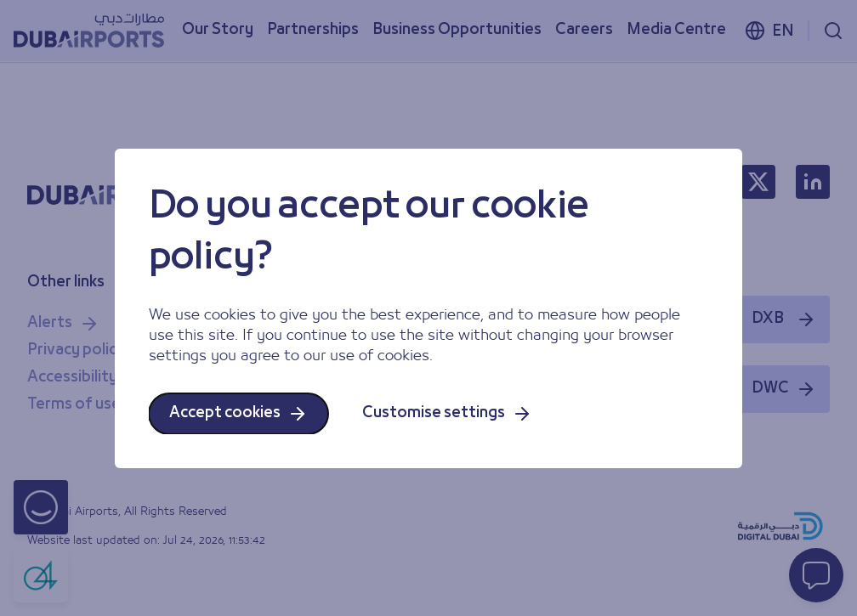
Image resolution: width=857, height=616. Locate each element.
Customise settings (447, 414)
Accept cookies (238, 414)
